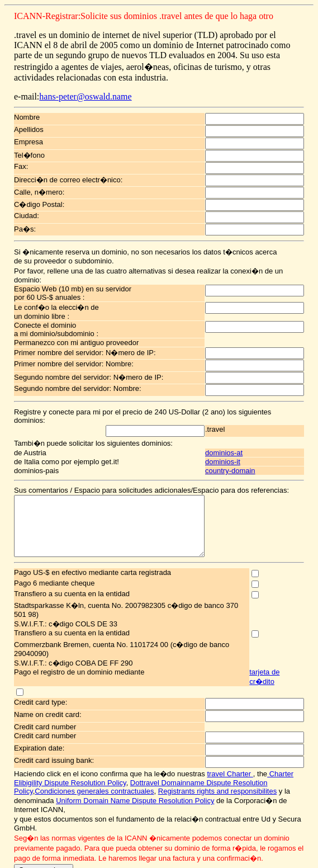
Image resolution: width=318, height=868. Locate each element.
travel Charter (221, 733)
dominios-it (236, 435)
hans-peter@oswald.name (76, 86)
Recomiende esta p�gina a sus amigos (159, 834)
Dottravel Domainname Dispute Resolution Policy (170, 742)
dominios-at (237, 426)
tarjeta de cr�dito (288, 641)
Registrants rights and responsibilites (145, 751)
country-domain (244, 444)
